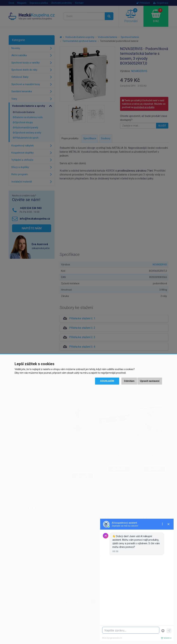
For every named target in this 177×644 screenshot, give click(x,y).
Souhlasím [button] (107, 381)
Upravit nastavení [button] (150, 381)
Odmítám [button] (129, 381)
